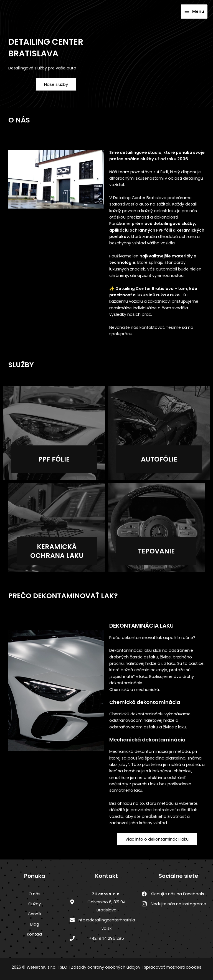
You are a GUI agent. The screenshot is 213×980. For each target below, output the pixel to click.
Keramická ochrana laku (57, 551)
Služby (35, 904)
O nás (35, 894)
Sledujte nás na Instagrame (178, 904)
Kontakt (35, 934)
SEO (64, 967)
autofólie (159, 459)
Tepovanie (156, 551)
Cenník (35, 914)
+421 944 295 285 (106, 938)
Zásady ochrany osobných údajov (106, 967)
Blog (35, 924)
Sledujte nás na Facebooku (178, 894)
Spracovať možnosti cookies (173, 967)
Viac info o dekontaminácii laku (157, 839)
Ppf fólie (54, 459)
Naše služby (56, 84)
